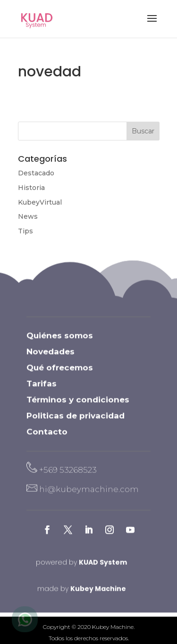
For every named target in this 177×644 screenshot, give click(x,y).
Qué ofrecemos (60, 374)
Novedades (51, 358)
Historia (31, 188)
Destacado (36, 173)
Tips (25, 231)
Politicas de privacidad (76, 422)
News (28, 216)
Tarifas (42, 390)
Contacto (47, 438)
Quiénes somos (60, 342)
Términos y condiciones (78, 406)
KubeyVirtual (40, 202)
